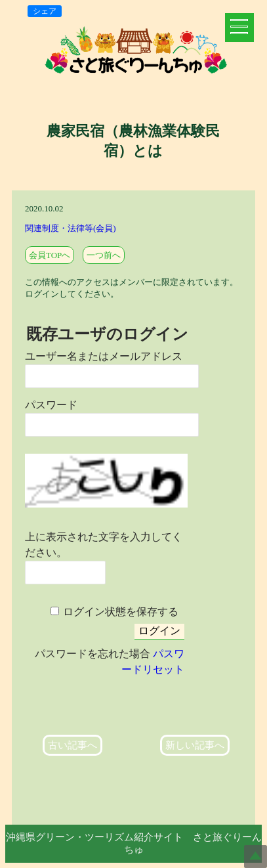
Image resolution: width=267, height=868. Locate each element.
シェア (45, 11)
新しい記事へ (195, 745)
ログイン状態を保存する (121, 612)
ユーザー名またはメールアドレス (104, 356)
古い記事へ (72, 745)
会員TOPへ (50, 255)
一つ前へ (104, 255)
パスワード (51, 405)
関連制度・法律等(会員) (71, 228)
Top (256, 857)
